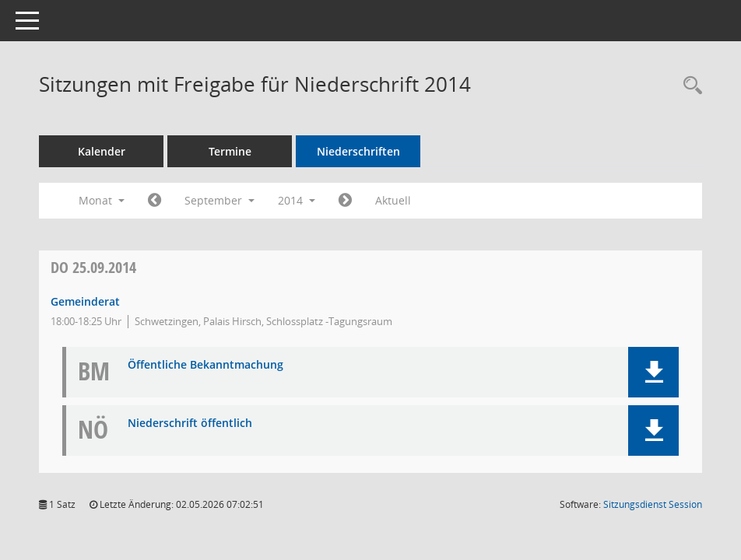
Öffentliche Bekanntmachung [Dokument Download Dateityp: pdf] (205, 365)
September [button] (219, 200)
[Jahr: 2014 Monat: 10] (345, 201)
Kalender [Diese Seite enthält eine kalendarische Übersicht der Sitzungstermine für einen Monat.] (102, 151)
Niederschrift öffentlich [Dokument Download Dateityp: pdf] (190, 423)
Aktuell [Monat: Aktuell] (393, 200)
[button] (653, 372)
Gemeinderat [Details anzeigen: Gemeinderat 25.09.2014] (85, 301)
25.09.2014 (93, 267)
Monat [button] (102, 200)
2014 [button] (297, 200)
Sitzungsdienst (653, 504)
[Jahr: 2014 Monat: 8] (155, 201)
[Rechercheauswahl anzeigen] (689, 86)
